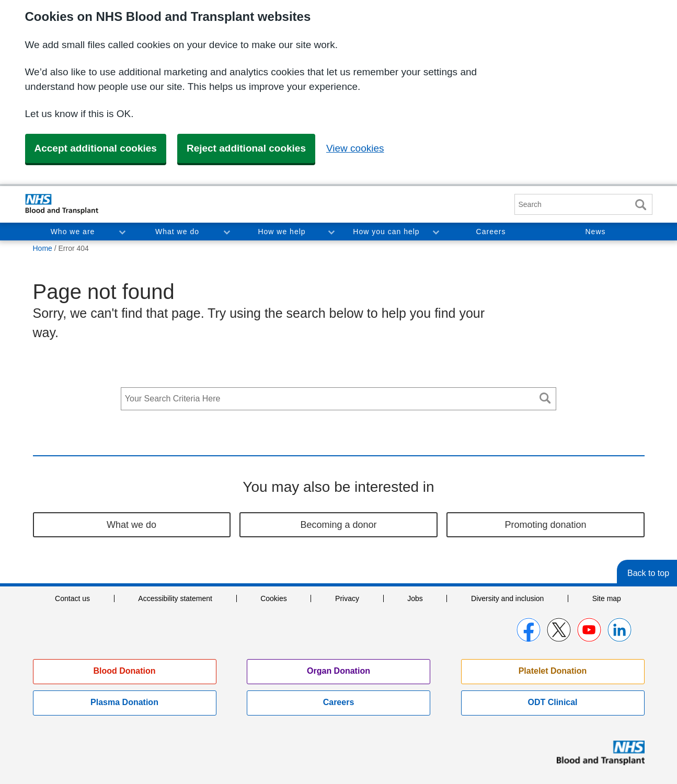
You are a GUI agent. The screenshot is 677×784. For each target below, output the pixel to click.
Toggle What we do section (226, 232)
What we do (177, 232)
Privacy (347, 598)
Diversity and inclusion (507, 598)
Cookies (274, 598)
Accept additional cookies (96, 148)
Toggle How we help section (331, 232)
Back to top (648, 573)
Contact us (72, 598)
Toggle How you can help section (435, 232)
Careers (491, 232)
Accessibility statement (175, 598)
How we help (282, 232)
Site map (607, 598)
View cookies (355, 148)
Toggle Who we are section (122, 232)
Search (641, 205)
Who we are (73, 232)
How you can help (386, 232)
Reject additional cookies (246, 148)
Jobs (415, 598)
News (595, 232)
